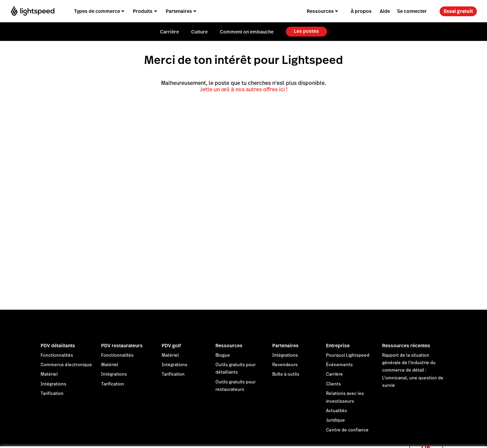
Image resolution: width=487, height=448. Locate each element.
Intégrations (53, 384)
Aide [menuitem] (385, 11)
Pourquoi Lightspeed (348, 355)
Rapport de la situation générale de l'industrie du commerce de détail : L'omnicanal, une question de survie (413, 371)
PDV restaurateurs (122, 346)
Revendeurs (285, 365)
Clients (333, 384)
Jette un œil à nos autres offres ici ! (244, 89)
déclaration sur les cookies (279, 435)
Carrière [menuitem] (169, 32)
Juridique (335, 420)
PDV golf (171, 346)
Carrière (334, 374)
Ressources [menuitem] (320, 11)
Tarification (52, 394)
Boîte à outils (286, 374)
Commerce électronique (66, 365)
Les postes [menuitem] (306, 31)
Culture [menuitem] (199, 32)
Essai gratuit (458, 11)
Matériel (49, 374)
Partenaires (285, 346)
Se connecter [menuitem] (412, 11)
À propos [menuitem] (361, 11)
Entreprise (338, 346)
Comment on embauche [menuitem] (247, 32)
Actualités (337, 411)
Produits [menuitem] (143, 11)
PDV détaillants (58, 346)
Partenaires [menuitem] (179, 11)
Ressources (229, 346)
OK (426, 439)
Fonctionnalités (57, 355)
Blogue (223, 355)
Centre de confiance (347, 430)
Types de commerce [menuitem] (97, 11)
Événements (339, 365)
